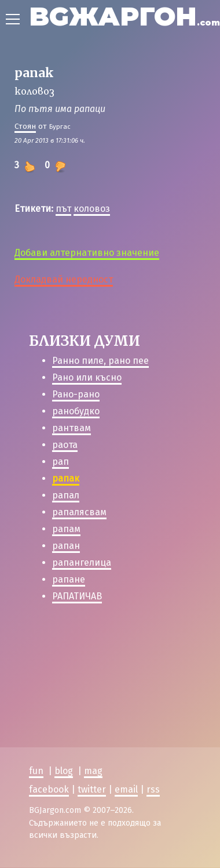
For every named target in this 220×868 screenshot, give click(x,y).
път (63, 209)
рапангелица (82, 563)
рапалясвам (79, 512)
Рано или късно (87, 377)
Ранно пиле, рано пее (100, 361)
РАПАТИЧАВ (77, 596)
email (126, 789)
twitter (92, 789)
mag (93, 771)
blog (64, 771)
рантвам (71, 428)
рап (60, 462)
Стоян (25, 126)
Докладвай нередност (64, 279)
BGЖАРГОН (124, 16)
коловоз (92, 209)
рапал (66, 495)
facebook (49, 789)
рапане (69, 579)
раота (65, 445)
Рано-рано (76, 394)
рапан (66, 546)
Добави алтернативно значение (87, 253)
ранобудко (76, 411)
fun (36, 771)
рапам (66, 529)
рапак (66, 478)
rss (153, 789)
